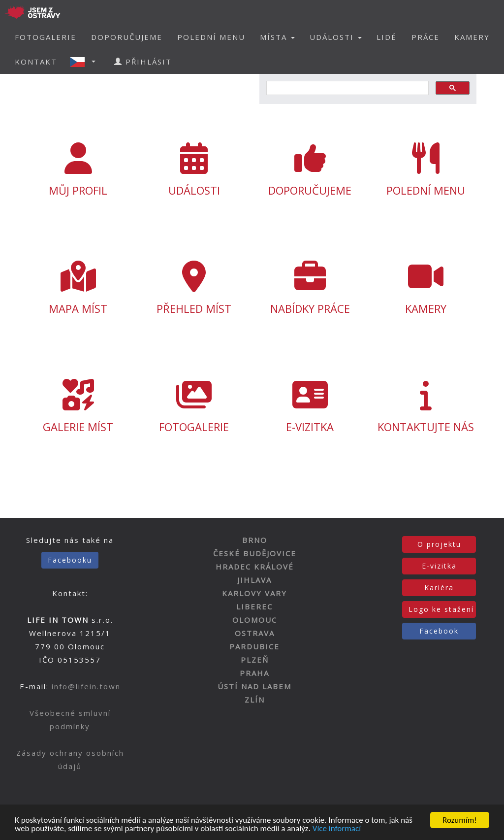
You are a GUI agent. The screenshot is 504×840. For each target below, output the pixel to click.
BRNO (255, 540)
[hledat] (346, 88)
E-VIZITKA (310, 406)
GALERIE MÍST (78, 406)
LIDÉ (387, 37)
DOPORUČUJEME (127, 37)
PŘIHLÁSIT (143, 62)
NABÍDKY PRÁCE (310, 288)
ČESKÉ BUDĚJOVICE (255, 553)
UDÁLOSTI (194, 170)
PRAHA (254, 673)
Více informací (337, 829)
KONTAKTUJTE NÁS (425, 406)
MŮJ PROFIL (78, 170)
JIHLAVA (254, 580)
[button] (86, 62)
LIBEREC (254, 606)
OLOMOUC (255, 620)
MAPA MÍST (78, 288)
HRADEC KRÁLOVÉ (255, 567)
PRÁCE (425, 37)
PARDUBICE (254, 646)
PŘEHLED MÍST (194, 288)
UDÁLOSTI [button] (336, 37)
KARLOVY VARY (254, 593)
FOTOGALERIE (46, 37)
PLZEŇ (255, 660)
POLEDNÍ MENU (211, 37)
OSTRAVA (255, 633)
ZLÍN (255, 700)
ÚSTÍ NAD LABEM (254, 686)
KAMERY (472, 37)
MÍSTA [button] (277, 37)
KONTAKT (36, 62)
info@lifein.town (86, 686)
